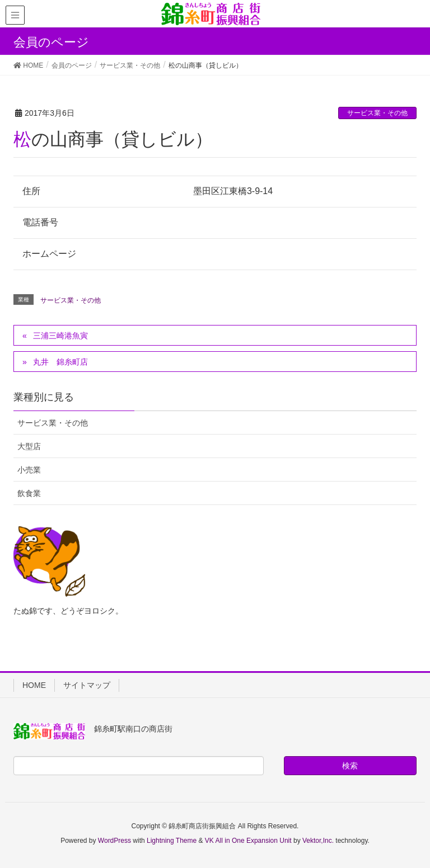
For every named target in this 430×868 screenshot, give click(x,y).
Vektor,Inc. (318, 841)
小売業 (29, 470)
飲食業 (29, 493)
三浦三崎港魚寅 (60, 336)
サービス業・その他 (377, 113)
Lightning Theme (172, 841)
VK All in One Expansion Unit (248, 841)
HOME (34, 685)
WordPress (114, 841)
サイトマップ (87, 685)
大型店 (29, 446)
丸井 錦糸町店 (60, 362)
